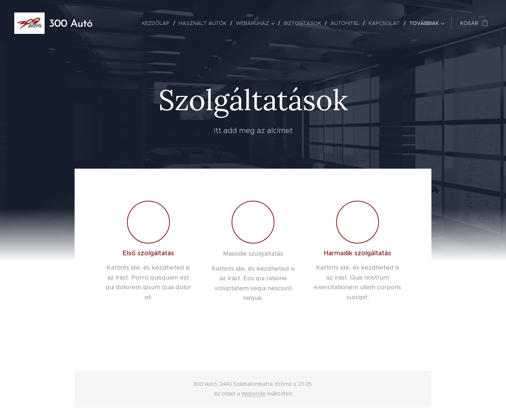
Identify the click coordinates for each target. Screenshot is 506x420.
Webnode (253, 394)
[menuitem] (158, 23)
